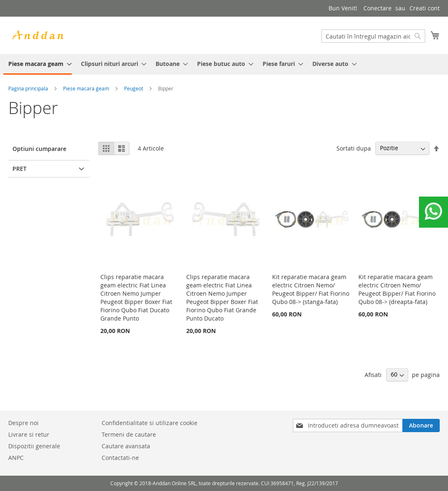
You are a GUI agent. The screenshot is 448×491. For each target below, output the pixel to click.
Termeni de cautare (129, 434)
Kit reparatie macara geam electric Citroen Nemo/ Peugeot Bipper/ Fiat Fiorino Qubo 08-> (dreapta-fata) (397, 289)
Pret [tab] (19, 169)
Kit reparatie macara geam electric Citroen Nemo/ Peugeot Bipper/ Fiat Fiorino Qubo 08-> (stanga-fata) (311, 289)
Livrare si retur (29, 434)
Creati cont (425, 8)
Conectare (377, 8)
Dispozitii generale (34, 446)
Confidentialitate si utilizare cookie (150, 423)
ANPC (16, 458)
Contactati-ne (120, 458)
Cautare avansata (126, 446)
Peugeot (134, 88)
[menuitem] (38, 64)
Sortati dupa (354, 148)
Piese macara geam (86, 88)
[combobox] (373, 36)
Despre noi (23, 423)
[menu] (224, 64)
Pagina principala (28, 88)
